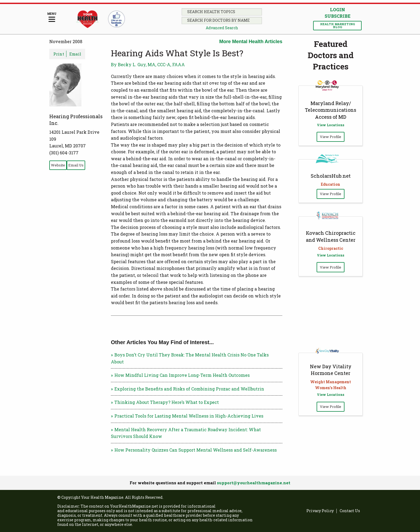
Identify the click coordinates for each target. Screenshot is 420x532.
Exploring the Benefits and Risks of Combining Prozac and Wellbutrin (189, 389)
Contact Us (350, 511)
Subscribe (337, 16)
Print (59, 54)
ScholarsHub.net (331, 176)
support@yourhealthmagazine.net (254, 483)
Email (75, 54)
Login (337, 10)
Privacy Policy (320, 511)
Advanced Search (222, 28)
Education (331, 184)
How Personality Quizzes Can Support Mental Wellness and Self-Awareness (196, 450)
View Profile (331, 137)
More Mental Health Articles (251, 42)
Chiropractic (331, 248)
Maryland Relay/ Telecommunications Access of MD (331, 110)
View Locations (331, 125)
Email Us (76, 165)
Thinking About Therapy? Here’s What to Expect (167, 402)
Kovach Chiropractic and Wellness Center (331, 236)
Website (58, 165)
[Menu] (52, 18)
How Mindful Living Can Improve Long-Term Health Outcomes (182, 375)
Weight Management (331, 382)
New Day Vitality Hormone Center (331, 370)
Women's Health (331, 388)
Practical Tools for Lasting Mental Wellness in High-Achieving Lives (189, 416)
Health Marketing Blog (337, 25)
